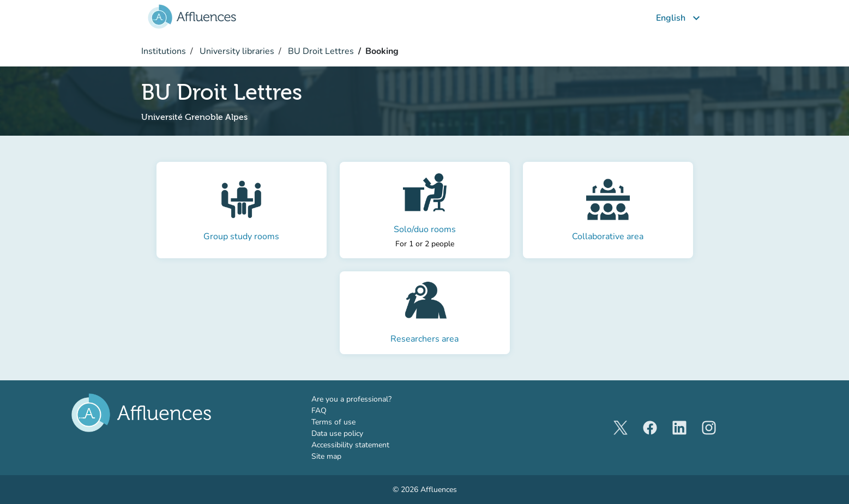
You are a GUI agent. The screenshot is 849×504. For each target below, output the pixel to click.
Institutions (164, 51)
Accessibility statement (350, 445)
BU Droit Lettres (320, 51)
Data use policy (337, 433)
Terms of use (333, 422)
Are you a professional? (367, 399)
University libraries (236, 51)
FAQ (319, 411)
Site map (326, 456)
